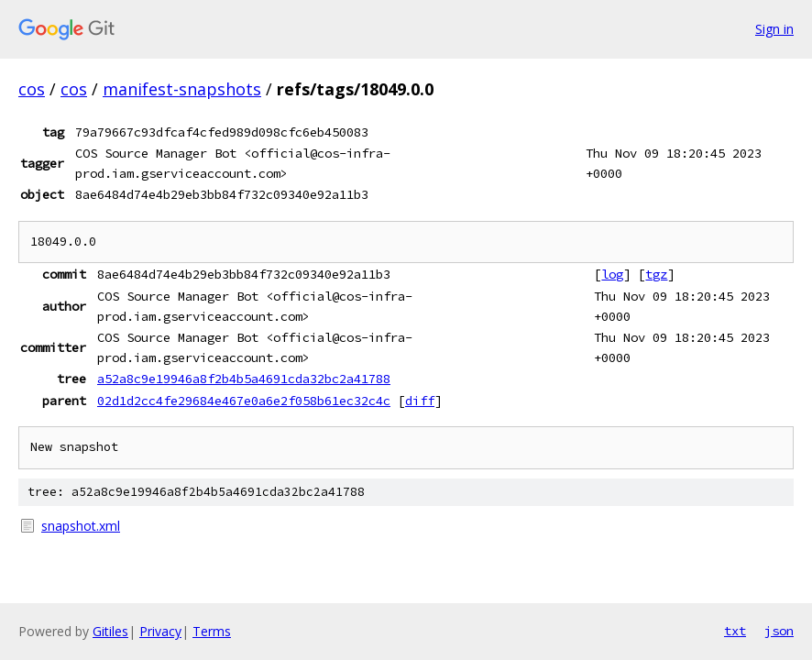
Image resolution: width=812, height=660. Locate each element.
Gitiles (110, 631)
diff (420, 401)
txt (735, 631)
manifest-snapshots (182, 89)
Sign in (774, 29)
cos (32, 89)
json (779, 631)
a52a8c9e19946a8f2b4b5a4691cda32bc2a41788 (244, 379)
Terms (212, 631)
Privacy (160, 631)
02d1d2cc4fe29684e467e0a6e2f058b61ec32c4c (244, 401)
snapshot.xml (81, 526)
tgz (656, 274)
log (612, 274)
